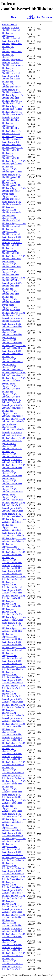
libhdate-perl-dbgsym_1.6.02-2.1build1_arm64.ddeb (12, 585)
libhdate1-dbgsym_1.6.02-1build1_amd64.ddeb (14, 257)
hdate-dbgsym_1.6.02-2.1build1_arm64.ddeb (12, 572)
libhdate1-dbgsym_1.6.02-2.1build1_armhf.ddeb (14, 553)
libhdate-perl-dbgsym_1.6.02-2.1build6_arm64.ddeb (12, 808)
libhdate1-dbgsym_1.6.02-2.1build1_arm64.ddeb (14, 578)
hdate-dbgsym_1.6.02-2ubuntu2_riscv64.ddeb (13, 510)
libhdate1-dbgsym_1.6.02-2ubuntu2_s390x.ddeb (14, 347)
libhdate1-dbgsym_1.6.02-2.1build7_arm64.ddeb (14, 897)
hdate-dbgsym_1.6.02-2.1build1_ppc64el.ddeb (13, 534)
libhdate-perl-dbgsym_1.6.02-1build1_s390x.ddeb (11, 299)
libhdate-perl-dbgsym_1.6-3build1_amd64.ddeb (12, 156)
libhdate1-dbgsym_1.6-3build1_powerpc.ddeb (12, 113)
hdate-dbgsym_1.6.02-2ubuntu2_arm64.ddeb (12, 434)
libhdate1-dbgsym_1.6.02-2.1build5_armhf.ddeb (14, 630)
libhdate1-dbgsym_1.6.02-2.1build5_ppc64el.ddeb (14, 706)
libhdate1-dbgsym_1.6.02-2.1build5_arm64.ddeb (14, 649)
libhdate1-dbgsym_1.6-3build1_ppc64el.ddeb (12, 108)
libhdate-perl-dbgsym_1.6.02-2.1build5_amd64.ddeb (12, 675)
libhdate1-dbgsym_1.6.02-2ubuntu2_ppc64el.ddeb (14, 420)
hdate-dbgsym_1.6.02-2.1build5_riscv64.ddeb (13, 701)
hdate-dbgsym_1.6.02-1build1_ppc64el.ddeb (12, 176)
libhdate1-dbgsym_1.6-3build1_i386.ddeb (12, 97)
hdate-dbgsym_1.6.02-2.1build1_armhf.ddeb (12, 567)
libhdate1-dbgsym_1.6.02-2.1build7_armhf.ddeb (14, 916)
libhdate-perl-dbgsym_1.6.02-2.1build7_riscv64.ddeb (13, 961)
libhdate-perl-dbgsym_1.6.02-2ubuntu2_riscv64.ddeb (13, 489)
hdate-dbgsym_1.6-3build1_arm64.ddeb (11, 91)
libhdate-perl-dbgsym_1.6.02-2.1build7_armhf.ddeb (12, 923)
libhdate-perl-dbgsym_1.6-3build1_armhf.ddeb (11, 71)
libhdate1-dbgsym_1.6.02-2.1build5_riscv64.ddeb (14, 687)
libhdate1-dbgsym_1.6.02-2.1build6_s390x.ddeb (14, 744)
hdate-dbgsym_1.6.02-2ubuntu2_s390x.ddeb (12, 325)
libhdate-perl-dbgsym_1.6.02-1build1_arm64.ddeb (11, 210)
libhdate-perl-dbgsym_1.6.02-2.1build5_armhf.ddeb (12, 636)
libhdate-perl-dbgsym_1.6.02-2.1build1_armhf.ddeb (12, 560)
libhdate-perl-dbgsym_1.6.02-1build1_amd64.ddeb (12, 251)
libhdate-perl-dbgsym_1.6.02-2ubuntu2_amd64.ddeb (12, 359)
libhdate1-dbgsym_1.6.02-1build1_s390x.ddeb (14, 314)
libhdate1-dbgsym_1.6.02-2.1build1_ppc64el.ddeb (14, 540)
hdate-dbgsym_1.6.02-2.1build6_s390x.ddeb (12, 758)
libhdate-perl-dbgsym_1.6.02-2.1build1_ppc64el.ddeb (13, 546)
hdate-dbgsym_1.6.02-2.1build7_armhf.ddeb (12, 930)
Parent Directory (9, 24)
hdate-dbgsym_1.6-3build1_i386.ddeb (11, 119)
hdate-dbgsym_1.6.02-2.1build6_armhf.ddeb (12, 796)
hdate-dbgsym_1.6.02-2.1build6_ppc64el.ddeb (13, 777)
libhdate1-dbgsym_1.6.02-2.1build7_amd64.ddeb (14, 878)
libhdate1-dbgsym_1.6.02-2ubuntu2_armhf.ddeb (14, 466)
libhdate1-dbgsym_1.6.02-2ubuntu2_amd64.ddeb (14, 374)
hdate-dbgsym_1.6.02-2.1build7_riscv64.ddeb (13, 968)
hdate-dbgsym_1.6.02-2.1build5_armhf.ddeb (12, 643)
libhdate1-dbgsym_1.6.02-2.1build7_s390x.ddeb (14, 935)
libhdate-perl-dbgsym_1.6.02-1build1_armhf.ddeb (11, 231)
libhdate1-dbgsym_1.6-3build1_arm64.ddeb (12, 138)
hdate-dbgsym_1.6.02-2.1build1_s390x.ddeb (12, 591)
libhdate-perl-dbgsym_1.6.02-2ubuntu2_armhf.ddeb (12, 473)
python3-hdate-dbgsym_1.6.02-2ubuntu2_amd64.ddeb (12, 367)
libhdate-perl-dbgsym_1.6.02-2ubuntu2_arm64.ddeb (12, 454)
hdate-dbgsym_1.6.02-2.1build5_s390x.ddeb (12, 739)
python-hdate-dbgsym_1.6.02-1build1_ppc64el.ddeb (12, 183)
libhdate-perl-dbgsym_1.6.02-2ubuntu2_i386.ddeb (11, 394)
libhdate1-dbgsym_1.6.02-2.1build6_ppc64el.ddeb (14, 763)
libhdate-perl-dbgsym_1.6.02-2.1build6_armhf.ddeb (12, 789)
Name (14, 17)
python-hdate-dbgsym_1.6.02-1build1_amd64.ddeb (12, 264)
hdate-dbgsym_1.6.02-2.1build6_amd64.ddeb (12, 834)
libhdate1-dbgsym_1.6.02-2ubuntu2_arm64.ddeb (14, 439)
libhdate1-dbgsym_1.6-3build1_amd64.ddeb (12, 149)
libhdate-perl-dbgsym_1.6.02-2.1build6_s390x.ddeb (12, 751)
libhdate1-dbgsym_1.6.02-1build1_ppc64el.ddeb (14, 162)
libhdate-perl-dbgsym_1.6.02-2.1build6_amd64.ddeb (12, 827)
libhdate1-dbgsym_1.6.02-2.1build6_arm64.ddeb (14, 802)
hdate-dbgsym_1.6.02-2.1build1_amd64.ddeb (12, 515)
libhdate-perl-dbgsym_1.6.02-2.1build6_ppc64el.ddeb (13, 770)
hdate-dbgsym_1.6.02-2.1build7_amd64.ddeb (12, 891)
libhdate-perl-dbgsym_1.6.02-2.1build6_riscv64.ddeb (13, 847)
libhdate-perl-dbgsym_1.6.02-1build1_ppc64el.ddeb (12, 169)
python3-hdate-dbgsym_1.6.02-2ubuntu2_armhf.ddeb (12, 481)
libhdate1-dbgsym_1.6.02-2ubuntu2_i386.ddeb (14, 379)
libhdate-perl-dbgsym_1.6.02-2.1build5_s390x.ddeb (12, 732)
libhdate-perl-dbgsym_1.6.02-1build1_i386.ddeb (10, 291)
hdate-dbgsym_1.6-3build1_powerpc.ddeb (12, 64)
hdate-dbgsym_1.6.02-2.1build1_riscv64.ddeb (13, 624)
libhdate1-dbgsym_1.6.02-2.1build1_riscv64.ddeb (14, 619)
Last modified (31, 17)
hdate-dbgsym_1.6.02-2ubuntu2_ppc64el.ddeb (13, 407)
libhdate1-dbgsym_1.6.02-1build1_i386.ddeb (14, 279)
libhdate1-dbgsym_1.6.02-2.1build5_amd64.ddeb (14, 668)
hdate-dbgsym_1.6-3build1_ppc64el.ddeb (12, 42)
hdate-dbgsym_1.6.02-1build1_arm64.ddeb (12, 203)
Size (38, 17)
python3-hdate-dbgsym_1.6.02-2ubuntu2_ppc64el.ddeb (13, 427)
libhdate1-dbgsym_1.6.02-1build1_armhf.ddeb (14, 225)
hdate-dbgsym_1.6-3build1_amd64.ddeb (12, 143)
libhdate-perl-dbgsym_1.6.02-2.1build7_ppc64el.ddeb (13, 866)
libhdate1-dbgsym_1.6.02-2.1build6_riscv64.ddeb (14, 840)
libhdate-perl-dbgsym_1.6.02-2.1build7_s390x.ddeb (12, 942)
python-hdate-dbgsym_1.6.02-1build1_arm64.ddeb (11, 196)
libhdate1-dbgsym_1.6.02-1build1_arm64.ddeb (14, 190)
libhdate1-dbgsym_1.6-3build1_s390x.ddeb (12, 102)
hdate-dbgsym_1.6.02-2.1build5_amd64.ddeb (12, 681)
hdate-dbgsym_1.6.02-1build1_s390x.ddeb (12, 320)
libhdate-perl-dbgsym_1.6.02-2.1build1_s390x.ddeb (12, 604)
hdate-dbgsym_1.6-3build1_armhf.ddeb (11, 77)
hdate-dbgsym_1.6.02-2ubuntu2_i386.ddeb (12, 401)
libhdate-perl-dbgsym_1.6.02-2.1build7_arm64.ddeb (12, 904)
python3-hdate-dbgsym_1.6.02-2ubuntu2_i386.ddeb (11, 386)
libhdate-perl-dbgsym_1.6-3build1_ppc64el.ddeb (12, 49)
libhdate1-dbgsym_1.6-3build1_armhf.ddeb (12, 132)
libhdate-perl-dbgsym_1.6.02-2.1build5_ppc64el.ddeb (13, 713)
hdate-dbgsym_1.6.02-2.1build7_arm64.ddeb (12, 911)
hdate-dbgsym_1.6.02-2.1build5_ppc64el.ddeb (13, 720)
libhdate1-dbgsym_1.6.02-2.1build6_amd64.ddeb (14, 821)
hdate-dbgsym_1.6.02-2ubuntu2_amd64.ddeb (12, 352)
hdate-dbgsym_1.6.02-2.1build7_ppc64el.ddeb (13, 872)
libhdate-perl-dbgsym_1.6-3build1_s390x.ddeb (11, 35)
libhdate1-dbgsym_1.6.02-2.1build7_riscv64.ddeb (14, 954)
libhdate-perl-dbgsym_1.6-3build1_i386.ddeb (10, 125)
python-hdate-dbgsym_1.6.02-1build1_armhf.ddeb (11, 218)
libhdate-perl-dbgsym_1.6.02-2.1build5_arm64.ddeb (12, 656)
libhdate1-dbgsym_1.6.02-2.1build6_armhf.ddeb (14, 782)
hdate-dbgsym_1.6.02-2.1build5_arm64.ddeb (12, 662)
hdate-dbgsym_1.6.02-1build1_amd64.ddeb (12, 244)
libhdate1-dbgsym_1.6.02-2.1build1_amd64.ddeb (14, 521)
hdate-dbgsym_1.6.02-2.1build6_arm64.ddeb (12, 815)
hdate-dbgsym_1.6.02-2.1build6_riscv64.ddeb (13, 853)
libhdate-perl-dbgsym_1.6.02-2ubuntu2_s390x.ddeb (12, 332)
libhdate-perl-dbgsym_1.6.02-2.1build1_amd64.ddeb (12, 527)
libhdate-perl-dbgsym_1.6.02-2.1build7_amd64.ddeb (12, 885)
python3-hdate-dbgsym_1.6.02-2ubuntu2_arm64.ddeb (12, 446)
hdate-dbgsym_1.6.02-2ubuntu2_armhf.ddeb (12, 461)
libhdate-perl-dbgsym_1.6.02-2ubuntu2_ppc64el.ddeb (13, 413)
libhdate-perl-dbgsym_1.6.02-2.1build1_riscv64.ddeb (13, 612)
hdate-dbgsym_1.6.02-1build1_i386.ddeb (12, 284)
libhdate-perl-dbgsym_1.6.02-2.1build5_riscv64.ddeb (13, 694)
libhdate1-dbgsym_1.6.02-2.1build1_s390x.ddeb (14, 597)
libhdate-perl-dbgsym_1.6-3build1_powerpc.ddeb (12, 57)
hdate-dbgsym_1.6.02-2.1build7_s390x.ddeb (12, 949)
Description (47, 17)
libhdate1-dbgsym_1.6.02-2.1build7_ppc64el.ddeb (14, 859)
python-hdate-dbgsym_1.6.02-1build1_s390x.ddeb (11, 307)
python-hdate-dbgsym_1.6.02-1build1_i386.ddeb (10, 272)
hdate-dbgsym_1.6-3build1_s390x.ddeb (11, 29)
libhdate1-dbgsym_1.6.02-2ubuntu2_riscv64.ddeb (14, 504)
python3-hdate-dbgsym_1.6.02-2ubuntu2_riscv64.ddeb (13, 497)
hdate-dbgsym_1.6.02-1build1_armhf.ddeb (12, 238)
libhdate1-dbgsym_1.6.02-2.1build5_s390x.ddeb (14, 725)
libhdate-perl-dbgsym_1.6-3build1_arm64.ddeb (11, 84)
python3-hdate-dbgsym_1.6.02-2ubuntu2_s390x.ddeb (12, 340)
